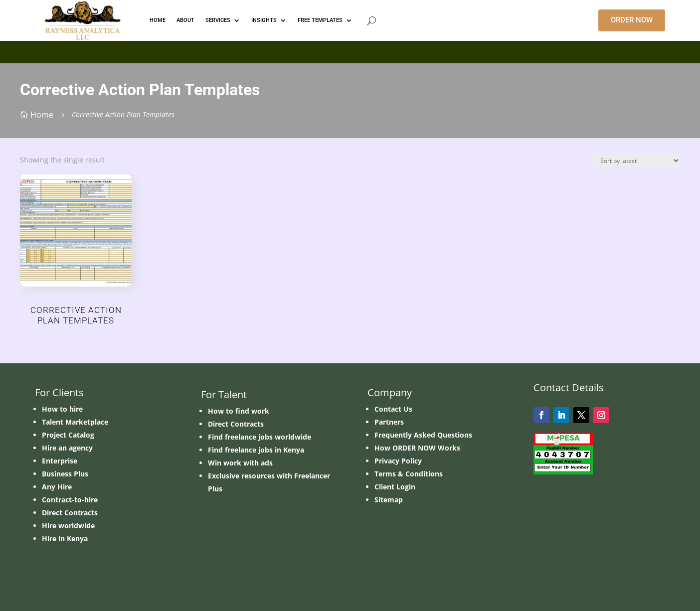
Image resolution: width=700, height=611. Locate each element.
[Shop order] (637, 161)
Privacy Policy (398, 461)
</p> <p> (350, 50)
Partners (389, 422)
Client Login (395, 487)
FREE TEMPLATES (320, 20)
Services (218, 20)
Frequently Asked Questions (423, 435)
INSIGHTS (264, 20)
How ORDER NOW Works (417, 448)
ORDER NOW (632, 20)
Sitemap (389, 500)
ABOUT (185, 20)
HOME (158, 20)
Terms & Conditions (409, 474)
